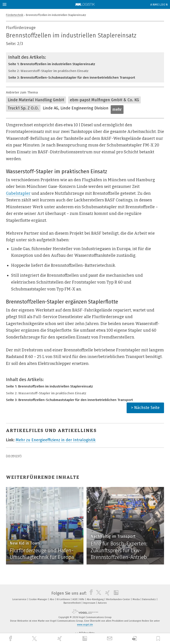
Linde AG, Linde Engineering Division (76, 108)
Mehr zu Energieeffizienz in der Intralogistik (56, 440)
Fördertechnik (15, 15)
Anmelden (159, 5)
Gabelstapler (18, 193)
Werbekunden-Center (118, 599)
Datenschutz (149, 599)
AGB (75, 599)
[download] (134, 639)
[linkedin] (85, 639)
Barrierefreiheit (72, 603)
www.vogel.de (85, 625)
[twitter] (35, 639)
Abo (52, 599)
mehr (117, 109)
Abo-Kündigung (96, 599)
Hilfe (82, 599)
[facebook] (11, 639)
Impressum (90, 603)
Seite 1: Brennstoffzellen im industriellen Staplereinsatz (52, 64)
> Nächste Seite (145, 408)
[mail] (110, 639)
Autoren (102, 603)
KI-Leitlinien (64, 599)
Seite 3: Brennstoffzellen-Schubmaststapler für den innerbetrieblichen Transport (72, 78)
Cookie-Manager (39, 599)
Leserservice (20, 599)
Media (136, 599)
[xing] (60, 639)
